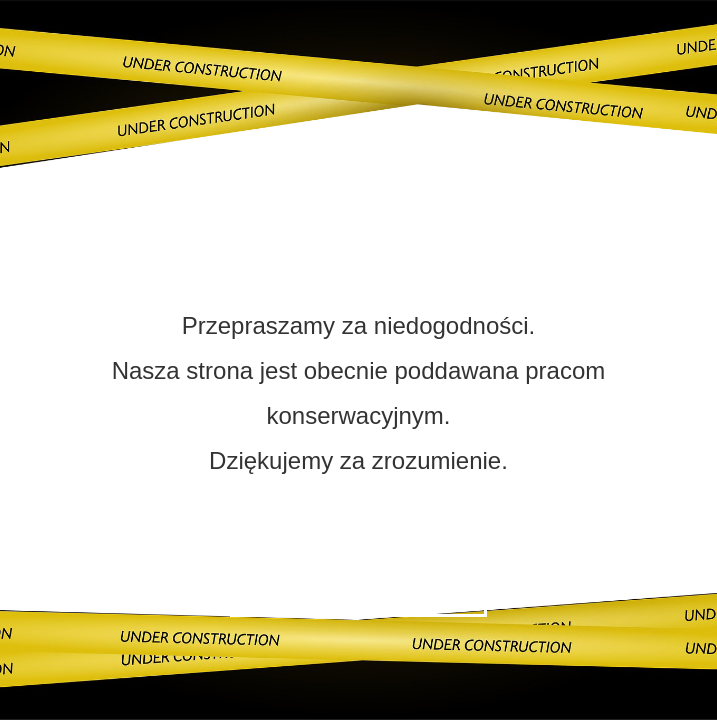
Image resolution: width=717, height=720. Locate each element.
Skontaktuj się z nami (358, 590)
